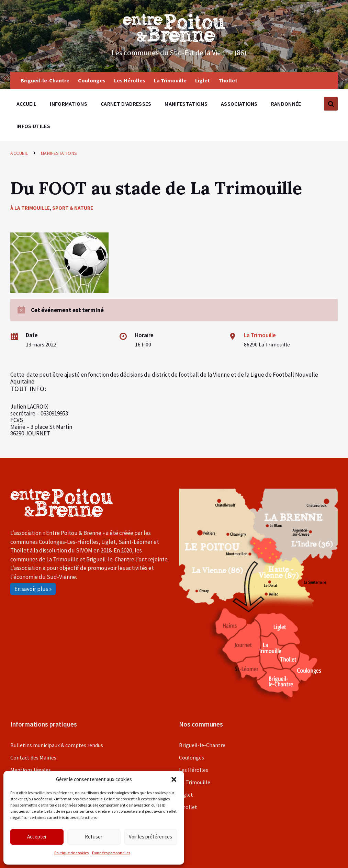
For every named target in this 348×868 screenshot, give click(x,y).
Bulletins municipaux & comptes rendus (57, 745)
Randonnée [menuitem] (286, 104)
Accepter (37, 837)
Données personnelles (111, 853)
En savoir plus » (33, 589)
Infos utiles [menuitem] (33, 126)
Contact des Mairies (33, 757)
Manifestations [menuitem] (186, 104)
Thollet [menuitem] (228, 80)
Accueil (19, 153)
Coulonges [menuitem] (92, 80)
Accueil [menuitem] (26, 104)
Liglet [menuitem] (203, 80)
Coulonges (192, 757)
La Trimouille (260, 335)
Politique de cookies (71, 853)
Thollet (188, 807)
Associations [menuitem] (239, 104)
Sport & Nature (73, 208)
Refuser (94, 837)
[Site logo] (174, 40)
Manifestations (59, 153)
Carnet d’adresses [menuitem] (126, 104)
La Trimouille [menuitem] (170, 80)
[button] (174, 779)
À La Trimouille (30, 208)
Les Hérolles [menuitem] (130, 80)
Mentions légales (31, 770)
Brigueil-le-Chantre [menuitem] (45, 80)
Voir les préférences (150, 837)
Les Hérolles (194, 770)
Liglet (186, 795)
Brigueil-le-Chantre (202, 745)
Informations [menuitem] (69, 104)
